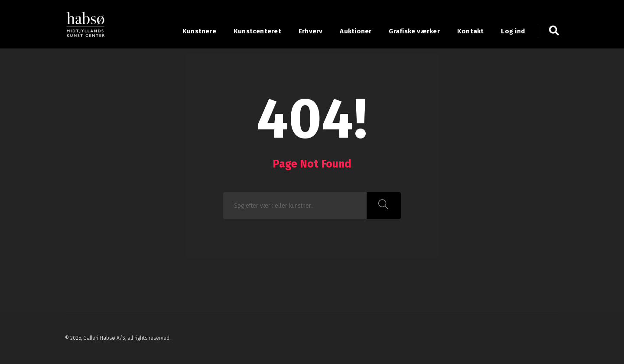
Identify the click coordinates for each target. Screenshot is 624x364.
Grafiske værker (414, 31)
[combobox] (295, 206)
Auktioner (356, 31)
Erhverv (311, 31)
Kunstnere (199, 31)
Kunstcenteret (257, 31)
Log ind (513, 31)
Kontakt (471, 31)
